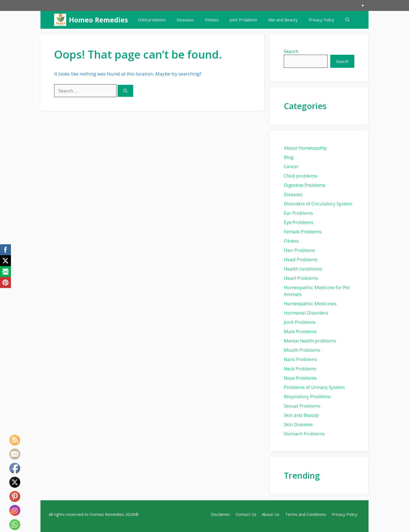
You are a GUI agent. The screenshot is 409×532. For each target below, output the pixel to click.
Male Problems (300, 331)
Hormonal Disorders (306, 313)
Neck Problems (300, 369)
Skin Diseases (298, 424)
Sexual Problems (302, 406)
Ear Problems (298, 213)
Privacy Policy (322, 20)
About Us (271, 514)
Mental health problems (310, 341)
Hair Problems (300, 250)
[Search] (125, 91)
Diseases (185, 20)
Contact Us (246, 514)
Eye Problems (299, 222)
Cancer (291, 166)
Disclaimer (220, 514)
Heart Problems (301, 278)
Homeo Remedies (98, 20)
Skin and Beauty (283, 20)
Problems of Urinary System (314, 387)
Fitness (212, 20)
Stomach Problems (304, 434)
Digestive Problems (305, 185)
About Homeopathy (305, 148)
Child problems (152, 20)
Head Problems (301, 259)
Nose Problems (300, 378)
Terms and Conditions (306, 514)
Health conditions (303, 269)
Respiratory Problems (307, 396)
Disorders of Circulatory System (318, 204)
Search (291, 51)
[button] (347, 20)
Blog (289, 157)
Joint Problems (243, 20)
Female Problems (303, 232)
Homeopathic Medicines (310, 303)
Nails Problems (300, 359)
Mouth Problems (302, 350)
